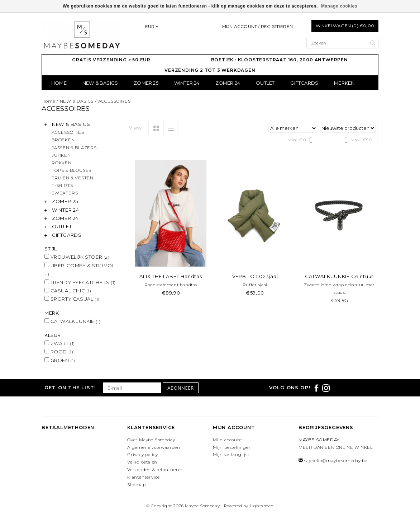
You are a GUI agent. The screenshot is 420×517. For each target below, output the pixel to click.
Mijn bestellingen (232, 447)
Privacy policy (143, 455)
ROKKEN (62, 163)
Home (59, 83)
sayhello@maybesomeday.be (336, 461)
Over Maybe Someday (151, 440)
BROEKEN (63, 140)
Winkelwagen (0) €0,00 (345, 26)
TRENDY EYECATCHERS (80, 282)
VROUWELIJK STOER (77, 257)
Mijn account (228, 440)
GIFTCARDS (304, 83)
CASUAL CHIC (68, 291)
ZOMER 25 (146, 83)
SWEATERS (65, 193)
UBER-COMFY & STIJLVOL (80, 270)
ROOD (59, 352)
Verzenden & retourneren (155, 470)
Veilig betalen (142, 462)
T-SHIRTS (62, 185)
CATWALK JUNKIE (72, 321)
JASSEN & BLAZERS (74, 148)
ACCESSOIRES (114, 101)
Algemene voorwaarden (154, 447)
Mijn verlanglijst (231, 455)
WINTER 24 (187, 83)
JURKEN (61, 155)
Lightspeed (262, 506)
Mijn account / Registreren (257, 26)
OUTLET (265, 83)
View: (136, 128)
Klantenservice (144, 477)
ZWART (60, 343)
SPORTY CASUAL (72, 299)
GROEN (60, 360)
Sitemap (137, 485)
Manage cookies (339, 6)
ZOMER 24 (228, 83)
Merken (344, 83)
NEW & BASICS (100, 83)
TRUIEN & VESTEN (73, 178)
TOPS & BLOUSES (71, 170)
